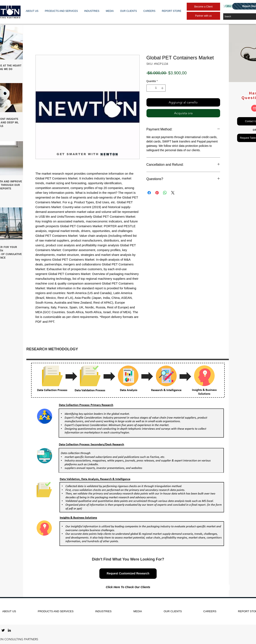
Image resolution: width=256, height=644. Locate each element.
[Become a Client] (203, 7)
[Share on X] (173, 193)
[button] (32, 11)
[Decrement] (149, 88)
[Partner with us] (203, 16)
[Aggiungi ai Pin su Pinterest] (157, 193)
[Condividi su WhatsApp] (165, 193)
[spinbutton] (156, 88)
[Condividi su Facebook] (149, 193)
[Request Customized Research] (128, 574)
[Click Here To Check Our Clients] (128, 587)
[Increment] (163, 88)
